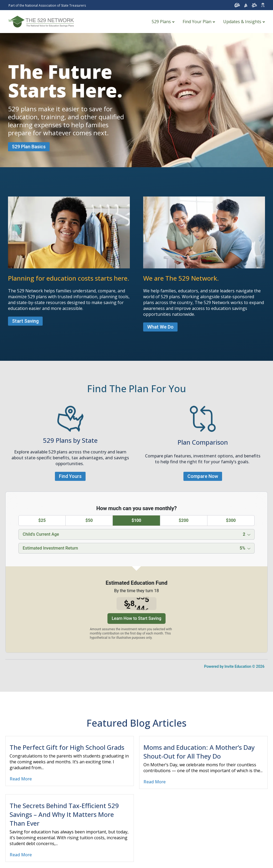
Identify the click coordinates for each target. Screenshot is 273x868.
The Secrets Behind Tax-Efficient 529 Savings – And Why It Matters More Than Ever (64, 814)
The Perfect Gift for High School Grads (67, 747)
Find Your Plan (197, 22)
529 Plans (161, 22)
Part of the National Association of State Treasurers (47, 5)
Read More (21, 779)
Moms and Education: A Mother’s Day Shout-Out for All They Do (199, 752)
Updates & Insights (242, 22)
